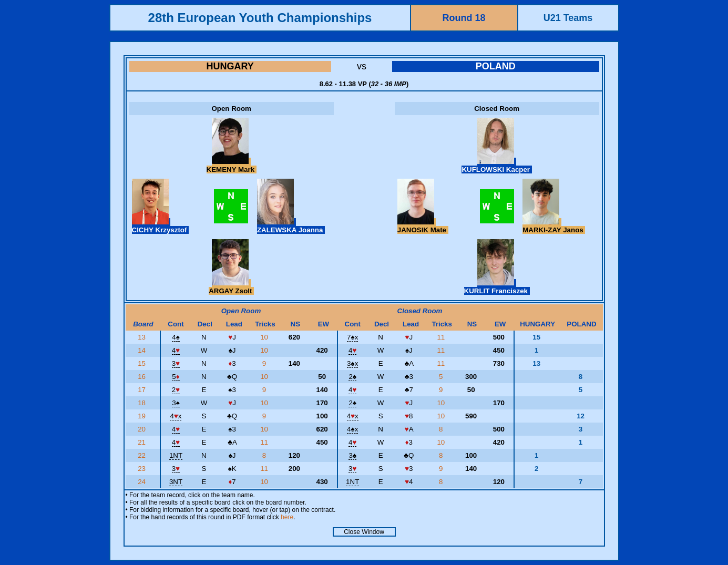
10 (265, 337)
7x (352, 337)
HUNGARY (230, 66)
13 (143, 337)
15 (143, 363)
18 (143, 403)
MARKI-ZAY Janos (554, 226)
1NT (176, 455)
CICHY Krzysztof (161, 226)
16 (143, 377)
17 (143, 390)
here (287, 517)
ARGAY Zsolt (231, 287)
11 (442, 337)
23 (143, 469)
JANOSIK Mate (423, 226)
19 (143, 416)
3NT (176, 482)
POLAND (496, 66)
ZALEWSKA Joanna (291, 226)
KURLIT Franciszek (497, 287)
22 (143, 455)
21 (143, 442)
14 (143, 350)
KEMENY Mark (232, 166)
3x (352, 363)
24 (143, 482)
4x (176, 416)
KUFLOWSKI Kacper (496, 166)
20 (143, 429)
